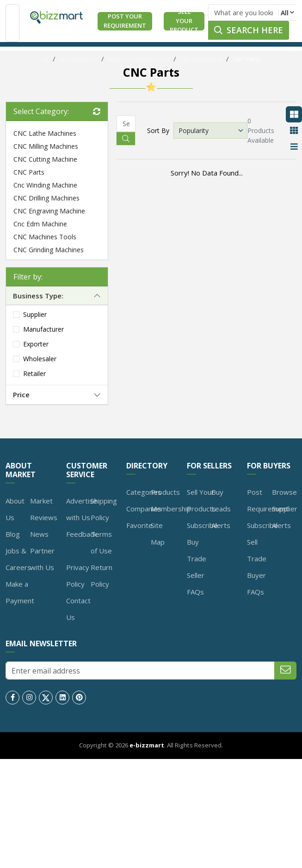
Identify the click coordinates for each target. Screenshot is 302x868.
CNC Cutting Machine (45, 159)
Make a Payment (20, 592)
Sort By (158, 131)
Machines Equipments (139, 59)
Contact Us (78, 609)
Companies (144, 509)
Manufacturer (43, 329)
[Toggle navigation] (12, 23)
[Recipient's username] (126, 124)
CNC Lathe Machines (45, 133)
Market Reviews (44, 509)
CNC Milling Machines (46, 146)
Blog (13, 534)
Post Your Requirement (125, 21)
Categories (144, 492)
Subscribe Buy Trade (202, 542)
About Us (15, 509)
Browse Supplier (285, 500)
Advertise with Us (82, 509)
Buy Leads (221, 500)
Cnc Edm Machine (40, 224)
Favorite (139, 525)
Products (165, 492)
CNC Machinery (201, 59)
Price (21, 395)
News (39, 534)
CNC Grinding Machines (49, 250)
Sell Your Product (184, 21)
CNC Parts (247, 59)
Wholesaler (40, 359)
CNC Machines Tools (45, 237)
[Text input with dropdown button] (243, 12)
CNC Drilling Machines (46, 198)
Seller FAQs (196, 583)
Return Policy (102, 576)
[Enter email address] (140, 671)
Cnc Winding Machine (45, 185)
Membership (171, 509)
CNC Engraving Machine (49, 211)
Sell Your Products (201, 500)
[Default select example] (210, 131)
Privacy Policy (78, 576)
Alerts (221, 525)
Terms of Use (101, 542)
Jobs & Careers (18, 559)
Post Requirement (268, 500)
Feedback (81, 534)
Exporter (36, 344)
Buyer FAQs (256, 583)
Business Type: (38, 296)
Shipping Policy (104, 509)
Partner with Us (42, 559)
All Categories (78, 59)
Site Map (158, 534)
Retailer (34, 373)
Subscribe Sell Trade (262, 542)
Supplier (35, 314)
